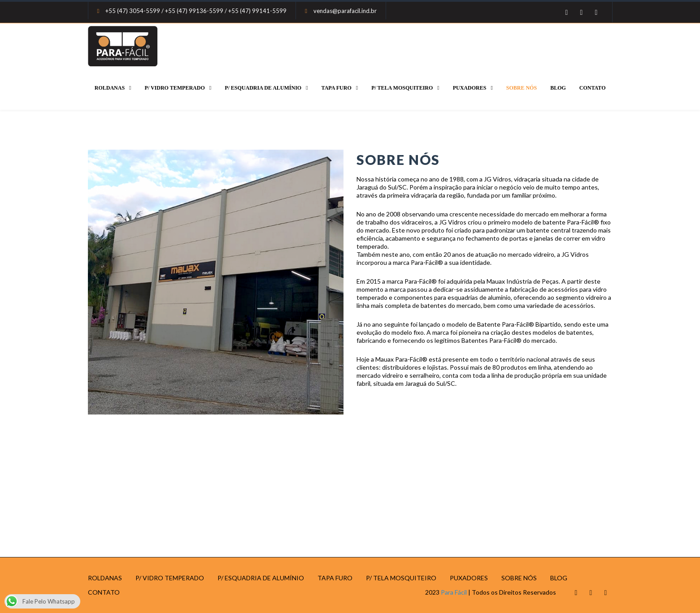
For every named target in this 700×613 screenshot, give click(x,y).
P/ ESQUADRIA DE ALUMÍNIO (263, 88)
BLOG (558, 88)
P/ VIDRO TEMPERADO (175, 88)
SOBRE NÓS (522, 88)
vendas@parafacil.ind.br (345, 11)
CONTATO (593, 88)
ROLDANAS (110, 88)
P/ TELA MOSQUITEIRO (402, 88)
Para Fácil (454, 592)
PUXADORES (470, 88)
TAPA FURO (337, 88)
